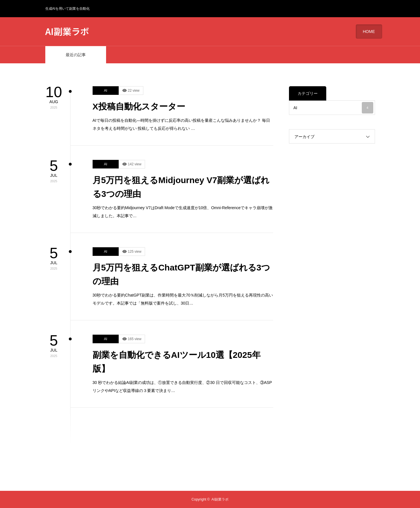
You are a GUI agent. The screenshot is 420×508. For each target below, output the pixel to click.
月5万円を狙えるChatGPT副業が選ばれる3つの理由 (181, 274)
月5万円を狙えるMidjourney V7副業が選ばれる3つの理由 (181, 187)
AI (106, 91)
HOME (369, 32)
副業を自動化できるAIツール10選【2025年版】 (177, 362)
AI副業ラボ (67, 31)
